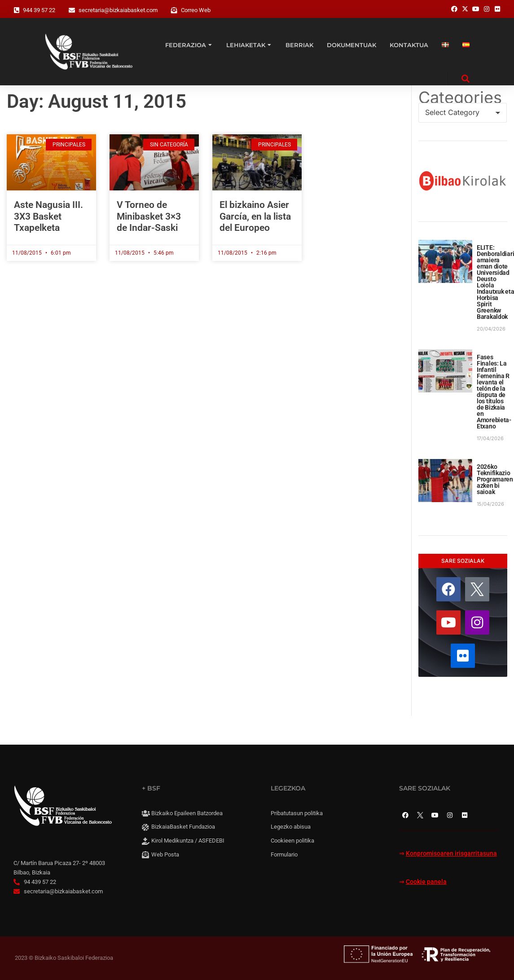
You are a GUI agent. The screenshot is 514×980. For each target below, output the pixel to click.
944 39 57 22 (39, 10)
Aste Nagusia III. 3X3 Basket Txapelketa (48, 216)
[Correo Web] (174, 10)
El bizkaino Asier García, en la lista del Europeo (255, 216)
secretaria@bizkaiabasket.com (118, 10)
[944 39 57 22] (17, 10)
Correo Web (196, 10)
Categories (460, 97)
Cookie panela (426, 882)
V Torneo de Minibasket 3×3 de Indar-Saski (149, 216)
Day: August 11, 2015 (97, 101)
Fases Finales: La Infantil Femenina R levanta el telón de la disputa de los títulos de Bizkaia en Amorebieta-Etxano (494, 392)
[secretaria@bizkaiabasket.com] (72, 10)
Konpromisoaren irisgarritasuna (451, 854)
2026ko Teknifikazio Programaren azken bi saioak (495, 479)
